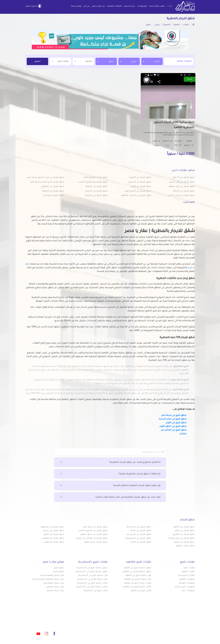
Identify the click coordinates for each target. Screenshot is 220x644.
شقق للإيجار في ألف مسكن (182, 182)
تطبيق (38, 62)
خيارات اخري (60, 61)
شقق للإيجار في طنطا (141, 531)
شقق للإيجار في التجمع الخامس (93, 182)
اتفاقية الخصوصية (88, 630)
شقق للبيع (59, 568)
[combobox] (152, 61)
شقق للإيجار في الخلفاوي (53, 187)
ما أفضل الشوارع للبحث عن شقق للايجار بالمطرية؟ (110, 462)
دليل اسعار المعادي (55, 587)
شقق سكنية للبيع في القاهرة (137, 568)
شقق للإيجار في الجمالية (97, 187)
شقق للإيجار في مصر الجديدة (181, 538)
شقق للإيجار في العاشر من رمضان (92, 538)
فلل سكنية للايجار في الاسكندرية (93, 579)
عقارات (170, 6)
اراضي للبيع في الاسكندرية (96, 591)
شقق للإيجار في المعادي (53, 538)
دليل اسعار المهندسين (54, 583)
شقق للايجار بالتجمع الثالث (95, 178)
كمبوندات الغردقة (187, 583)
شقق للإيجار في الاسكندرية (139, 527)
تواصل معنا (76, 6)
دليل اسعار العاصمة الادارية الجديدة (48, 579)
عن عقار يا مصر (98, 6)
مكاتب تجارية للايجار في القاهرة (137, 587)
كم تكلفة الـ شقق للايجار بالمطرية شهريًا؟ (110, 474)
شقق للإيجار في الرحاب (141, 542)
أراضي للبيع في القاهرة (141, 591)
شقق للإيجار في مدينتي (54, 531)
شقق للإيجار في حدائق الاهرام (94, 534)
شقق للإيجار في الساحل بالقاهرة (136, 196)
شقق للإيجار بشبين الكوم (96, 542)
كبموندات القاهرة (187, 579)
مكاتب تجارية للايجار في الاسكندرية (92, 587)
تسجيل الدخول (34, 6)
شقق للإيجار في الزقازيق (184, 534)
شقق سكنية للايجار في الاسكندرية (92, 572)
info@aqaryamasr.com (39, 620)
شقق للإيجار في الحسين (96, 191)
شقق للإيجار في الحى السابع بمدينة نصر (46, 178)
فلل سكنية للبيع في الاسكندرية (93, 576)
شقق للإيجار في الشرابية (96, 196)
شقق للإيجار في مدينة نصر (95, 527)
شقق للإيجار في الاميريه (140, 178)
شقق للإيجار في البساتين (140, 182)
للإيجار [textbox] (157, 61)
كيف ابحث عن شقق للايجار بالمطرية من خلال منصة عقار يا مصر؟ (110, 497)
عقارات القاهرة (188, 572)
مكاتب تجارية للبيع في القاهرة (138, 583)
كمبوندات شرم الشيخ (185, 587)
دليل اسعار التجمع (56, 591)
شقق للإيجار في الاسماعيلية (138, 538)
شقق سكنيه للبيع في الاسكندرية (92, 568)
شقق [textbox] (111, 61)
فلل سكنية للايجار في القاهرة (138, 579)
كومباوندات (142, 6)
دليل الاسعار (130, 6)
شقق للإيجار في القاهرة (184, 527)
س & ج (87, 6)
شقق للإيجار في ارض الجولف (182, 187)
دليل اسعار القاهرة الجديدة (52, 576)
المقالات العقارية (115, 6)
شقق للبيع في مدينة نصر (174, 415)
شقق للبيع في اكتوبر (176, 423)
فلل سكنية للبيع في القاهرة (138, 576)
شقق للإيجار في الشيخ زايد (139, 534)
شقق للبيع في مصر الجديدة (173, 419)
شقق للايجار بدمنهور (185, 546)
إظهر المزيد (189, 202)
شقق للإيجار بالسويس (54, 542)
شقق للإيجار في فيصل (184, 542)
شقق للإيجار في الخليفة (53, 191)
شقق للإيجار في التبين (141, 187)
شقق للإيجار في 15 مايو (184, 178)
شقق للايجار (59, 572)
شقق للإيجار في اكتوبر (185, 531)
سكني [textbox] (134, 61)
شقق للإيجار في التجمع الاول (138, 191)
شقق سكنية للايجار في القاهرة (137, 572)
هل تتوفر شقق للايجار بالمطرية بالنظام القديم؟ (110, 486)
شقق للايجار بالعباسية (54, 196)
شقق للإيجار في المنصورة (52, 527)
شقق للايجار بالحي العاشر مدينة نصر (47, 182)
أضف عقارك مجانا (157, 6)
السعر (83, 61)
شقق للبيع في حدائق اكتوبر (173, 427)
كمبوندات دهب (188, 591)
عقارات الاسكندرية (187, 576)
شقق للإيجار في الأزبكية (184, 191)
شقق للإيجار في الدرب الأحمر (182, 196)
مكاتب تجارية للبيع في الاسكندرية (92, 583)
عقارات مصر (189, 568)
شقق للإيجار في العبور (54, 534)
